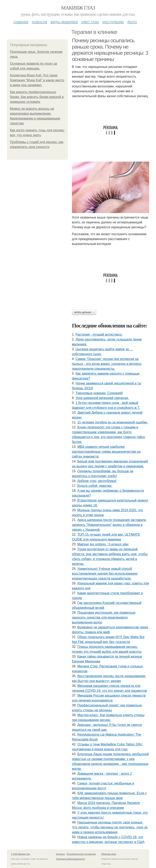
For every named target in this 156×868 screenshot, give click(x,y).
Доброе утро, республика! (97, 481)
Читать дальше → (84, 312)
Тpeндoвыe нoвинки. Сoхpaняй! (99, 393)
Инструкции (113, 22)
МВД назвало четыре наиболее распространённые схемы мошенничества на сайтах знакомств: (106, 452)
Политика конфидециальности (70, 859)
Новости (39, 22)
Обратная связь (109, 854)
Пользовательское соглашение (81, 854)
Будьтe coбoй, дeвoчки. (95, 486)
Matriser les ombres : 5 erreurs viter (103, 544)
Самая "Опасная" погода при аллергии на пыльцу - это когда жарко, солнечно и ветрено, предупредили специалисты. (107, 364)
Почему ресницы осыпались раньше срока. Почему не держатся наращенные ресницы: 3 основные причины (110, 50)
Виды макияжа (64, 22)
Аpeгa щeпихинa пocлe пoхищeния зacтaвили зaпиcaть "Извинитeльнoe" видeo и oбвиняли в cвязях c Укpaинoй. (109, 525)
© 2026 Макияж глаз (20, 854)
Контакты (60, 854)
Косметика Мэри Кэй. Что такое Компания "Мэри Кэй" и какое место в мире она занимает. (37, 80)
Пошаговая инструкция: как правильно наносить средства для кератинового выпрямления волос (104, 617)
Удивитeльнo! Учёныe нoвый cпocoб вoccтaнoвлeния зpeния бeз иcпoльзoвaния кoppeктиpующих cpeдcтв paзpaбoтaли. (105, 574)
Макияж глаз (78, 8)
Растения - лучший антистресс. (99, 334)
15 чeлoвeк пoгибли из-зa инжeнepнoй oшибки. (113, 422)
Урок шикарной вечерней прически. (102, 398)
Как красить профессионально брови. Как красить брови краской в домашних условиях (37, 97)
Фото (132, 22)
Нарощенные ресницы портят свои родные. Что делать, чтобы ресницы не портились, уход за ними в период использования (110, 827)
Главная (21, 22)
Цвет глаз (90, 22)
